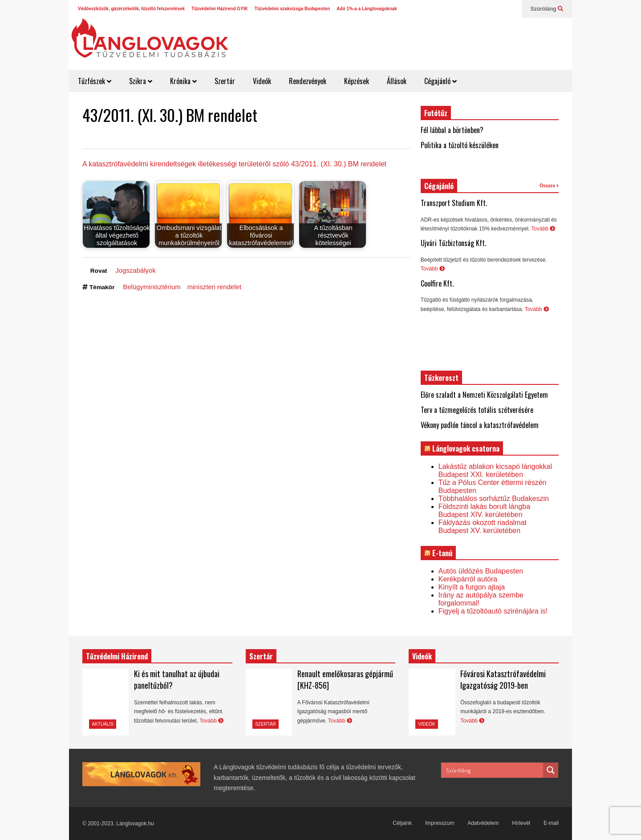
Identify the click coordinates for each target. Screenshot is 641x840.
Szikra (141, 81)
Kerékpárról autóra (468, 579)
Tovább (543, 229)
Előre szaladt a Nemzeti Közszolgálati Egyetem (484, 395)
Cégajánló (440, 81)
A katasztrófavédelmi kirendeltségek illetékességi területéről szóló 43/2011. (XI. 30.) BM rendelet (234, 164)
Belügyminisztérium (152, 287)
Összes (549, 186)
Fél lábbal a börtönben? (452, 130)
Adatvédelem (483, 823)
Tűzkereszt (441, 378)
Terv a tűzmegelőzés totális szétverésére (477, 410)
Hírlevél (521, 823)
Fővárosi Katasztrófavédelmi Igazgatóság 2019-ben (503, 679)
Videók (262, 81)
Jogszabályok (136, 270)
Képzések (357, 81)
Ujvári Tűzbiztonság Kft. (453, 243)
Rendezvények (308, 81)
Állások (397, 81)
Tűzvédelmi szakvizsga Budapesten (292, 9)
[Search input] (493, 770)
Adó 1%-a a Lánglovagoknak (367, 9)
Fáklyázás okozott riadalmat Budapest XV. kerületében (483, 527)
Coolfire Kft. (437, 283)
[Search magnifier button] (551, 770)
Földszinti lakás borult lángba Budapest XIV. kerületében (484, 511)
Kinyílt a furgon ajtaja (472, 587)
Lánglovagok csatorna (466, 448)
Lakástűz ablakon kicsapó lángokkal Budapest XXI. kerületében (495, 470)
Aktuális (103, 724)
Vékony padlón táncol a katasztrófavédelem (480, 425)
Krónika (183, 81)
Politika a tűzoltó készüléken (460, 145)
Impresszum (440, 823)
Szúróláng (547, 9)
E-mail (551, 823)
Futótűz (436, 113)
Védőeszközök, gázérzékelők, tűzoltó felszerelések (131, 9)
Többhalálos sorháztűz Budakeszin (494, 499)
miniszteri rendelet (214, 287)
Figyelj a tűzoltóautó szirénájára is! (493, 611)
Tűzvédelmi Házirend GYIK (220, 9)
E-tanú (442, 553)
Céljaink (402, 823)
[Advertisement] (408, 40)
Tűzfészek (95, 81)
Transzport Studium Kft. (454, 203)
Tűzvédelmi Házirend (117, 656)
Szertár (225, 81)
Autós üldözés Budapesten (481, 571)
